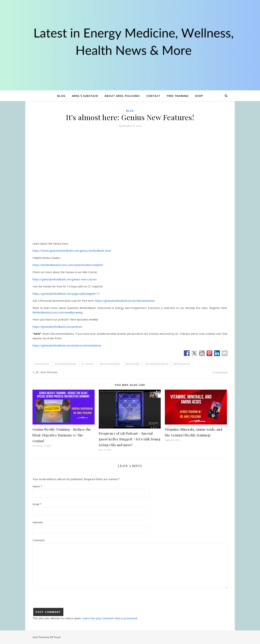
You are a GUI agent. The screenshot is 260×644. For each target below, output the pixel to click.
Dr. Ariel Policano (47, 372)
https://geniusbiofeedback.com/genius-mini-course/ (65, 279)
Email (37, 504)
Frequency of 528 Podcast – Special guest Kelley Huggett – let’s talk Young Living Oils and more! (130, 439)
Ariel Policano (42, 364)
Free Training (178, 96)
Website (38, 522)
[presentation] (60, 601)
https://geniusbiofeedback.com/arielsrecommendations (67, 345)
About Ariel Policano (122, 96)
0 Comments (220, 372)
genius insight (132, 364)
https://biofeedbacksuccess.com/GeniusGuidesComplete (68, 265)
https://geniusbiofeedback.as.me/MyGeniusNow (125, 301)
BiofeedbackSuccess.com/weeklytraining (58, 312)
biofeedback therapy (65, 364)
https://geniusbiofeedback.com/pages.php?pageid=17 (66, 294)
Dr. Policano (88, 364)
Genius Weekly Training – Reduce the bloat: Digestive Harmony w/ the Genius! (62, 435)
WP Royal (55, 637)
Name (37, 486)
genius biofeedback (110, 364)
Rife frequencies (182, 364)
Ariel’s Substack (85, 96)
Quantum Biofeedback (157, 364)
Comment (39, 540)
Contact (153, 96)
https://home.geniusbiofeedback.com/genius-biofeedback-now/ (72, 251)
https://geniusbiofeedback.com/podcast (57, 327)
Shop (199, 96)
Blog (61, 96)
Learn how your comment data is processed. (110, 618)
